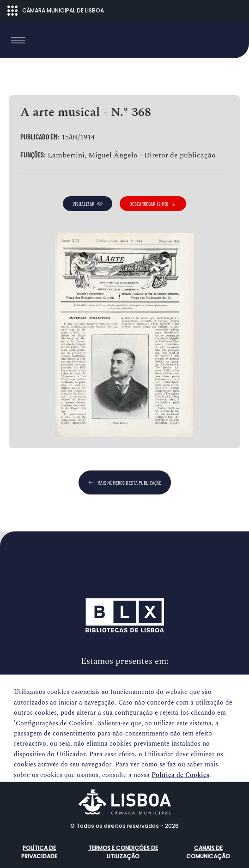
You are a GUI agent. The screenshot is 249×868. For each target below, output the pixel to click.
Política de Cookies (180, 775)
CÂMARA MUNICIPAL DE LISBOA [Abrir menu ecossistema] (56, 11)
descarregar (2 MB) (153, 204)
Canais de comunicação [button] (208, 852)
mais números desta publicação (125, 482)
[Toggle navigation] (18, 40)
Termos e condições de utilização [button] (123, 852)
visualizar (88, 204)
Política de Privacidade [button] (39, 852)
